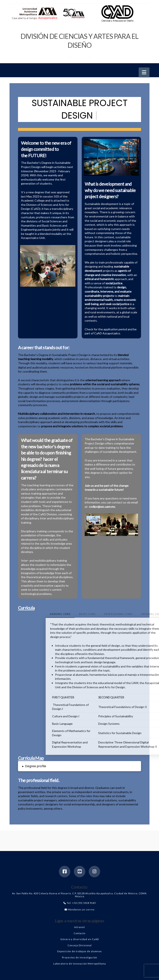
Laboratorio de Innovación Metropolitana (80, 964)
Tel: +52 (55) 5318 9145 (81, 903)
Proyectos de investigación (80, 957)
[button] (144, 72)
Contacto (79, 933)
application (111, 329)
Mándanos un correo (81, 909)
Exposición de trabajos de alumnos (80, 951)
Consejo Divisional (80, 945)
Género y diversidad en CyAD (80, 939)
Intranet (79, 927)
